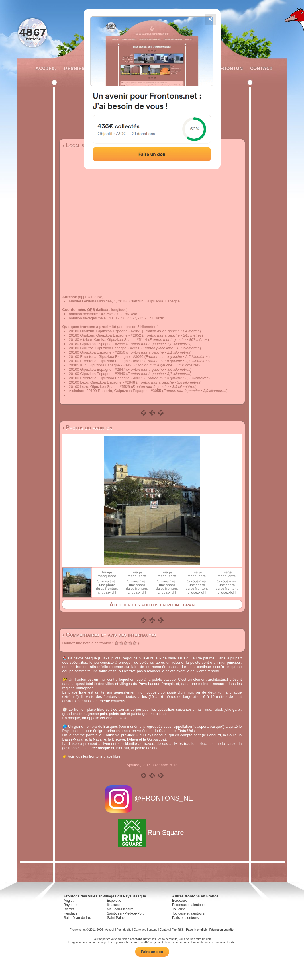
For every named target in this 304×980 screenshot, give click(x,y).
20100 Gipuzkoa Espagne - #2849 (97, 374)
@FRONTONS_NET (152, 798)
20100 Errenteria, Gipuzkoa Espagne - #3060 (106, 357)
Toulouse (179, 909)
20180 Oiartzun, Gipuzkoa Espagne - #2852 (105, 335)
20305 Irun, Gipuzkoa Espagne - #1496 (101, 365)
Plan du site (124, 930)
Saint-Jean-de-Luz (78, 918)
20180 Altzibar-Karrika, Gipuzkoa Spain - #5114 (108, 340)
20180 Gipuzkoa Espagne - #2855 (97, 344)
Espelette (114, 901)
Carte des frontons (146, 930)
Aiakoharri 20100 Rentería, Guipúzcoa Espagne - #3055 (115, 391)
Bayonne (71, 905)
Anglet (69, 901)
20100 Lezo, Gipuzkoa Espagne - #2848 (102, 382)
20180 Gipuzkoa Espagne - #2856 (97, 352)
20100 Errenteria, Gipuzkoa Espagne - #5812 (106, 361)
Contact (261, 68)
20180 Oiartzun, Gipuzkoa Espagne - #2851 (105, 331)
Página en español (222, 930)
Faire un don (152, 952)
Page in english (196, 930)
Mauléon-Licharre (120, 909)
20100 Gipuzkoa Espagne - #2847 (97, 369)
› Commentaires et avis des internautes (110, 635)
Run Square (152, 832)
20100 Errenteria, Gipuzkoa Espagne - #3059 (106, 378)
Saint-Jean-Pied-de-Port (125, 913)
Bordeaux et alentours (189, 905)
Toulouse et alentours (188, 913)
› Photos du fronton (87, 427)
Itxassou (113, 905)
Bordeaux (179, 901)
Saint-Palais (116, 918)
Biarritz (69, 909)
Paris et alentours (185, 918)
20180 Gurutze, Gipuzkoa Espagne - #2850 (105, 348)
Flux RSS (178, 930)
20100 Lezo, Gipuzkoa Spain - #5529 (100, 387)
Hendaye (71, 913)
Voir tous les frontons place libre (94, 756)
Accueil (45, 68)
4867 (32, 32)
